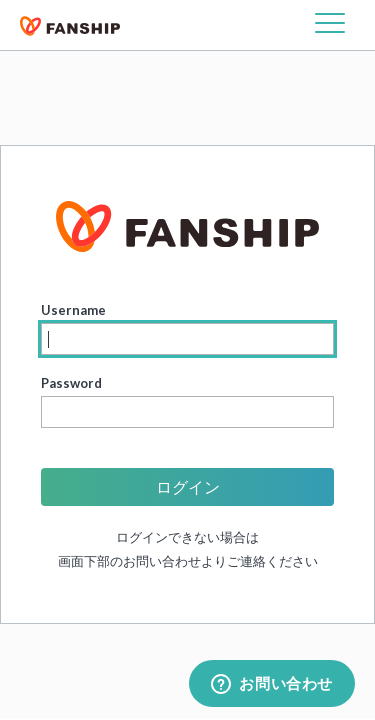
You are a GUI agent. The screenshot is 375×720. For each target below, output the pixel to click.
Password (71, 383)
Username (73, 310)
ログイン (188, 486)
